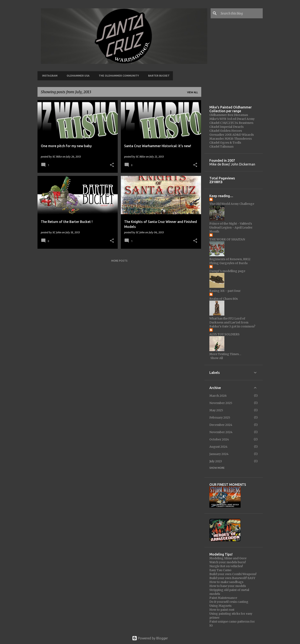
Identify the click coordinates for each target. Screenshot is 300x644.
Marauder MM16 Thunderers (231, 139)
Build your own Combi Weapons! (233, 574)
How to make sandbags (226, 582)
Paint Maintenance (223, 598)
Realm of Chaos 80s (224, 299)
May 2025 (216, 410)
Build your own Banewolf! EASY (232, 578)
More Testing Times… (225, 354)
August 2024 (218, 447)
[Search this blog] (241, 13)
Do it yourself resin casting (229, 602)
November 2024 (221, 432)
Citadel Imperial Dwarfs (226, 127)
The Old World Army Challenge (232, 204)
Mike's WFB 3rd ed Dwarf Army (232, 119)
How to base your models (228, 586)
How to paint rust (222, 610)
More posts (119, 261)
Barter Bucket (158, 76)
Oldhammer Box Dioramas (229, 115)
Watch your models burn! (228, 562)
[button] (112, 165)
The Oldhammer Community (118, 76)
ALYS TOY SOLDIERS (224, 334)
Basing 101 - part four (225, 291)
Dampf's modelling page (227, 271)
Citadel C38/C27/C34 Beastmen (231, 123)
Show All (217, 358)
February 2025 (220, 418)
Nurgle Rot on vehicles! (226, 566)
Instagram (49, 76)
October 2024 (219, 439)
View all (192, 92)
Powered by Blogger (150, 638)
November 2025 (221, 403)
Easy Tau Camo (220, 570)
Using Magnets (220, 606)
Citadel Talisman (221, 147)
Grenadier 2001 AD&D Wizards (232, 135)
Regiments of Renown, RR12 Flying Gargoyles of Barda (230, 261)
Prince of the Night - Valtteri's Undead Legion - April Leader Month (231, 228)
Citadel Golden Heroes (226, 131)
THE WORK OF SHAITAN (227, 239)
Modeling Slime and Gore (228, 558)
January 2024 (219, 454)
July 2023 (216, 461)
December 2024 (221, 425)
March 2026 (218, 396)
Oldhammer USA (77, 76)
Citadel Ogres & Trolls (225, 143)
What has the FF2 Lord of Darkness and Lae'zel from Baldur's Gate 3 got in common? (232, 322)
